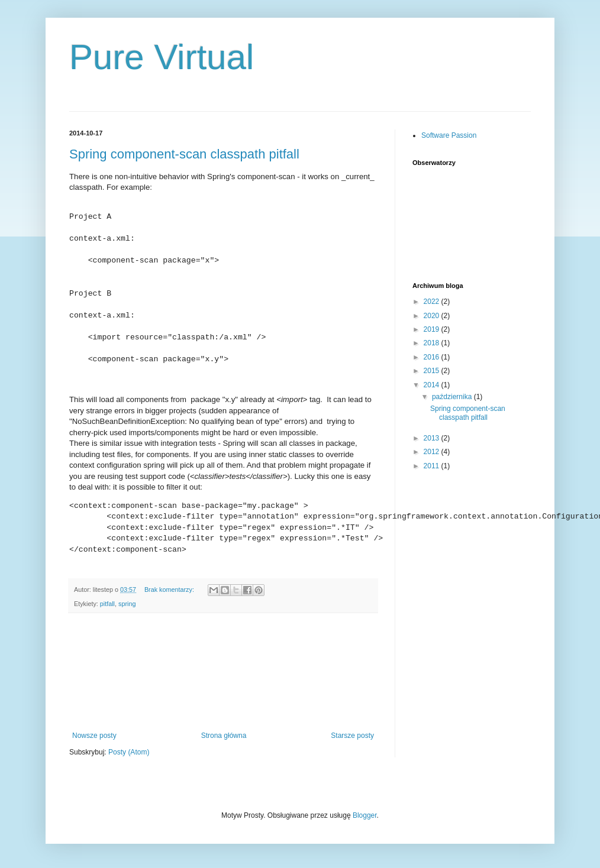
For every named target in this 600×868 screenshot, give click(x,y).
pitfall (107, 604)
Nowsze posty (94, 736)
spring (127, 604)
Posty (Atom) (129, 752)
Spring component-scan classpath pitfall (184, 154)
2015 (433, 371)
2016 (433, 357)
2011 (433, 466)
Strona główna (224, 736)
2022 (433, 302)
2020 (433, 316)
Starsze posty (352, 736)
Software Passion (449, 135)
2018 (433, 343)
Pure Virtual (162, 57)
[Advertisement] (223, 672)
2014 (433, 385)
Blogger (365, 815)
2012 (433, 452)
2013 (433, 438)
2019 (433, 329)
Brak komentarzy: (170, 590)
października (453, 397)
